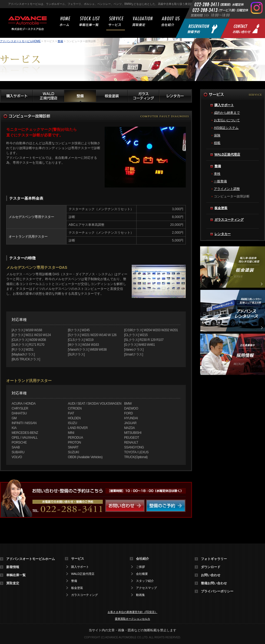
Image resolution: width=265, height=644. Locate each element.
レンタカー (223, 234)
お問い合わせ (211, 575)
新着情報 (13, 567)
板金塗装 (221, 208)
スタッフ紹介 (145, 581)
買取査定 (13, 583)
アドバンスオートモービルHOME (20, 41)
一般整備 (220, 181)
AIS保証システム (226, 128)
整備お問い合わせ (214, 583)
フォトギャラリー (214, 559)
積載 (217, 143)
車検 (217, 174)
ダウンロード (211, 567)
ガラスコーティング (229, 220)
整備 (60, 41)
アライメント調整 (227, 189)
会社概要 (142, 574)
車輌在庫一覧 (16, 575)
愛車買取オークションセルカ (132, 619)
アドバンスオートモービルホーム (31, 559)
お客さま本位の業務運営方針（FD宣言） (132, 612)
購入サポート (224, 105)
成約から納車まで (227, 113)
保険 (217, 135)
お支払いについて (227, 120)
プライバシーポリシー (217, 591)
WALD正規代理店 (227, 155)
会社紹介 (143, 559)
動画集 (140, 595)
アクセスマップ (146, 588)
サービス (78, 559)
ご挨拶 (140, 567)
